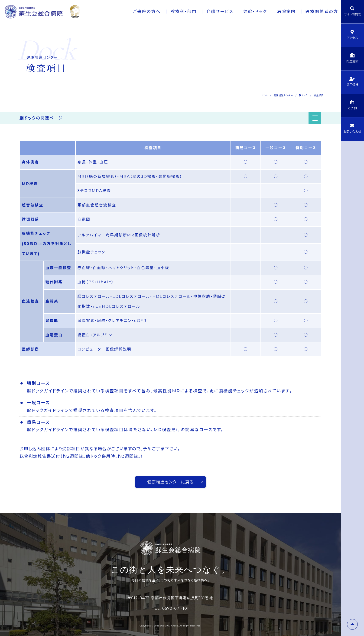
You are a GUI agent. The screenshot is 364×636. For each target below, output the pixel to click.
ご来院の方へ (139, 12)
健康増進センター (283, 95)
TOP (265, 95)
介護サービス (213, 12)
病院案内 (280, 12)
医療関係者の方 (315, 12)
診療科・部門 (176, 12)
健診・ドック (248, 12)
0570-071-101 (175, 608)
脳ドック (303, 95)
